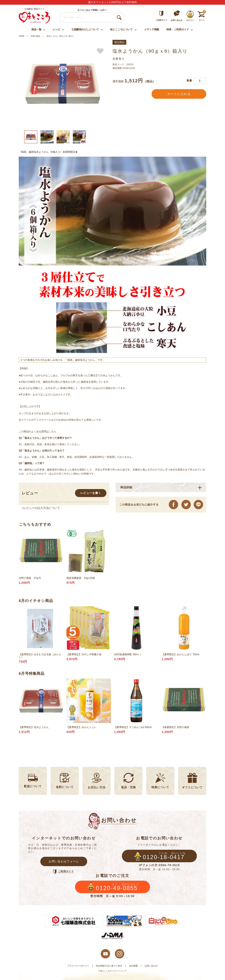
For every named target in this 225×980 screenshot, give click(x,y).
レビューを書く (91, 493)
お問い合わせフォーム (64, 861)
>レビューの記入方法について (41, 508)
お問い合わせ (151, 966)
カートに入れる (179, 94)
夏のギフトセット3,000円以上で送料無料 (113, 2)
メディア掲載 (152, 29)
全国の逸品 (35, 36)
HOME (22, 36)
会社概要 (133, 966)
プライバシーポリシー (78, 966)
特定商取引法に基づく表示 (109, 966)
